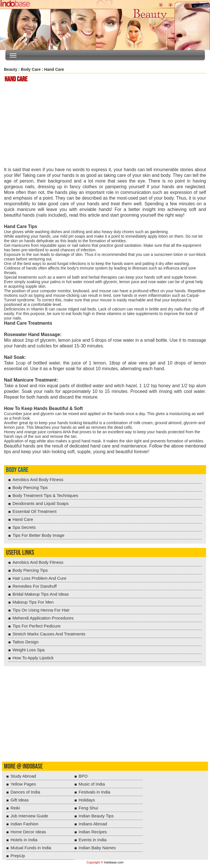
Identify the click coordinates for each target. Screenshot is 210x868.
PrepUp (18, 856)
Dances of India (25, 792)
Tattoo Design (26, 642)
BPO (83, 776)
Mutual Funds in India (31, 848)
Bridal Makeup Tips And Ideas (41, 594)
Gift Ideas (20, 800)
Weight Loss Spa (29, 650)
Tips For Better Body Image (38, 535)
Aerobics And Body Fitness (38, 479)
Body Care (31, 69)
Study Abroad (23, 776)
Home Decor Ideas (28, 832)
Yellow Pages (23, 784)
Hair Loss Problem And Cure (39, 578)
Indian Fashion (24, 824)
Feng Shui (88, 808)
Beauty (11, 69)
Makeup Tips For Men (33, 602)
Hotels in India (24, 840)
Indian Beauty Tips (96, 816)
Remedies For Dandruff (35, 586)
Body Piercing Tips (30, 487)
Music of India (92, 784)
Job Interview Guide (29, 816)
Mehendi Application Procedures (43, 618)
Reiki (15, 808)
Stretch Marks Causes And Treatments (49, 634)
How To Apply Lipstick (33, 658)
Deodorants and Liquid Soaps (41, 503)
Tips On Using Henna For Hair (41, 610)
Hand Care (23, 519)
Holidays (87, 800)
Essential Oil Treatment (34, 511)
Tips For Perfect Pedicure (37, 626)
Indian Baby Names (97, 848)
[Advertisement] (106, 125)
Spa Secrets (24, 527)
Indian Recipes (93, 832)
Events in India (93, 840)
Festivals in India (94, 792)
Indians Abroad (93, 824)
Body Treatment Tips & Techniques (45, 495)
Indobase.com (114, 862)
